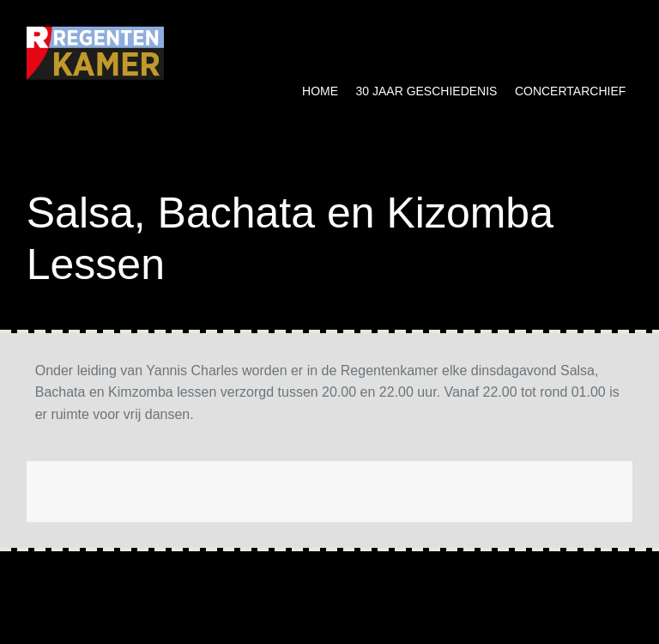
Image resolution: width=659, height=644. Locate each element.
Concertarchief (570, 91)
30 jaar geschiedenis (427, 91)
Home (320, 91)
